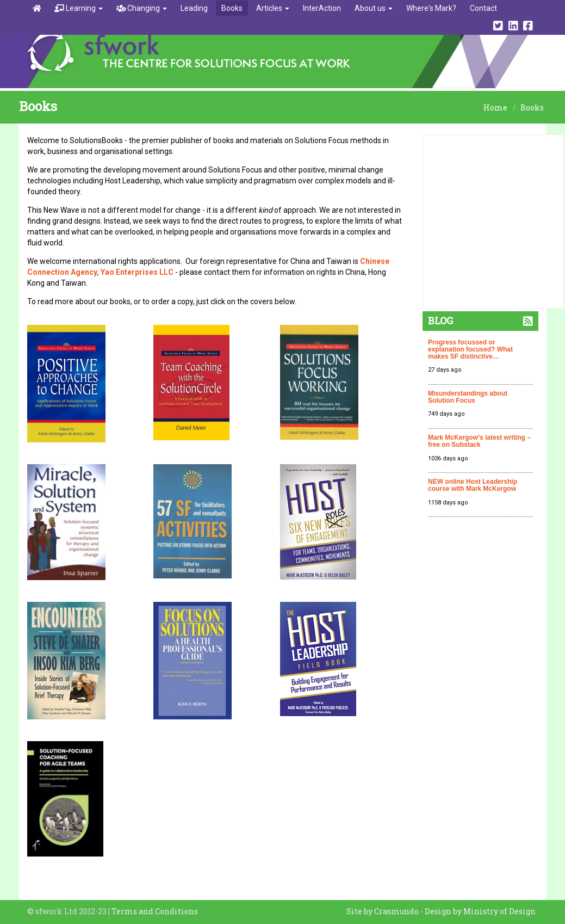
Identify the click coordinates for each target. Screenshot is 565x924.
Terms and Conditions (155, 911)
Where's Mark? (431, 8)
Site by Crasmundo (383, 911)
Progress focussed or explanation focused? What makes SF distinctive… (470, 349)
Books (232, 8)
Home (495, 107)
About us (374, 8)
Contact (483, 8)
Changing (142, 8)
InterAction (322, 8)
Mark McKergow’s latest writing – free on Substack (479, 441)
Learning (79, 8)
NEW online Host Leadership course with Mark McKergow (473, 485)
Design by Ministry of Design (480, 911)
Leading (194, 8)
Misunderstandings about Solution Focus (468, 397)
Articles (273, 8)
